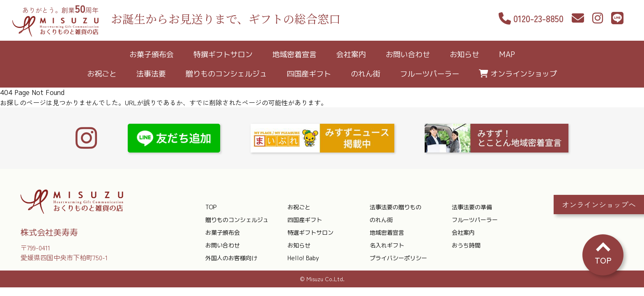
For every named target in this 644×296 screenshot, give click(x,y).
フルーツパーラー (430, 74)
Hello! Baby (303, 258)
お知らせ (465, 54)
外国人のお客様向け (231, 258)
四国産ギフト (309, 74)
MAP (507, 54)
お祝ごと (102, 74)
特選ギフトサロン (310, 232)
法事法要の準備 (472, 207)
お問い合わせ (408, 54)
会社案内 (351, 54)
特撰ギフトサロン (223, 54)
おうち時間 (466, 245)
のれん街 (366, 74)
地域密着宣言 (294, 54)
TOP (211, 207)
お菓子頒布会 (152, 54)
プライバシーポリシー (398, 258)
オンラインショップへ (599, 204)
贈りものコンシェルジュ (226, 74)
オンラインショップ (524, 74)
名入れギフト (387, 245)
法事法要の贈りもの (396, 207)
